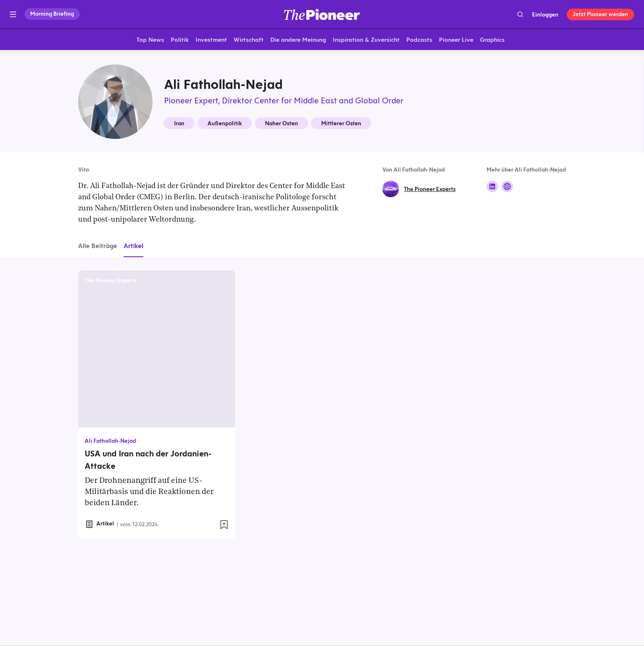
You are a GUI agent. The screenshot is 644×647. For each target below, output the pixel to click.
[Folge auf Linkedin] (492, 188)
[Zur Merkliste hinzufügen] (224, 526)
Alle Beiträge (98, 247)
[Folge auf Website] (507, 188)
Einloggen (545, 14)
